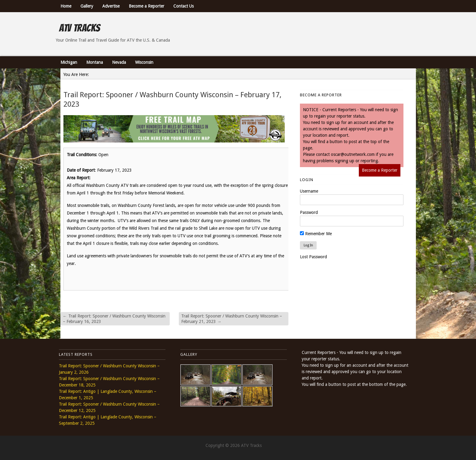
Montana (95, 62)
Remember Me (316, 234)
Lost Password (313, 257)
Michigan (69, 62)
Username (309, 191)
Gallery (87, 6)
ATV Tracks (79, 28)
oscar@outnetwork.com (353, 154)
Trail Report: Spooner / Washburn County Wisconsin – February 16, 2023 (114, 319)
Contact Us (184, 6)
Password (309, 212)
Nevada (119, 62)
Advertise (111, 6)
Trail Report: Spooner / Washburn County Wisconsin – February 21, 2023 (232, 319)
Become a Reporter (146, 6)
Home (66, 6)
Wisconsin (144, 62)
